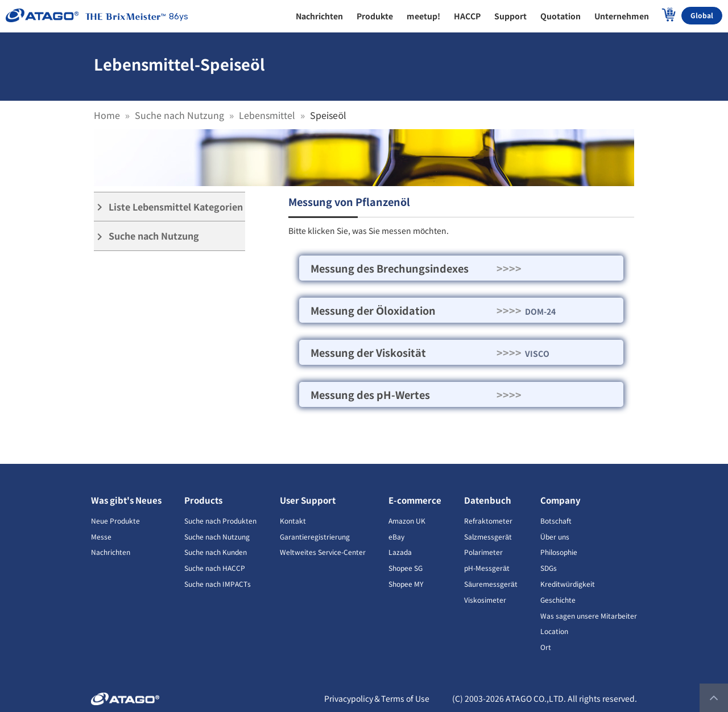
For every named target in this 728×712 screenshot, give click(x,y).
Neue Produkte (115, 520)
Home (107, 115)
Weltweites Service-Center (323, 552)
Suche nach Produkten (220, 520)
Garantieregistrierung (315, 536)
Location (554, 631)
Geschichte (558, 600)
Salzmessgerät (488, 536)
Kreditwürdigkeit (568, 584)
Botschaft (556, 520)
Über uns (555, 536)
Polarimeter (483, 552)
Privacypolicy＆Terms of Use (377, 698)
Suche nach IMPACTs (218, 584)
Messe (101, 536)
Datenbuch (488, 500)
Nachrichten (111, 552)
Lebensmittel (267, 115)
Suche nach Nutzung (179, 115)
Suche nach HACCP (215, 568)
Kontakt (293, 520)
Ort (546, 647)
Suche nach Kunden (216, 552)
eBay (396, 536)
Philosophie (559, 552)
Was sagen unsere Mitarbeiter (589, 616)
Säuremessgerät (491, 584)
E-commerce (415, 500)
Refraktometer (488, 520)
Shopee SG (406, 568)
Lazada (400, 552)
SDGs (549, 568)
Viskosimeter (485, 600)
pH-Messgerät (487, 568)
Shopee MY (406, 584)
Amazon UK (407, 520)
